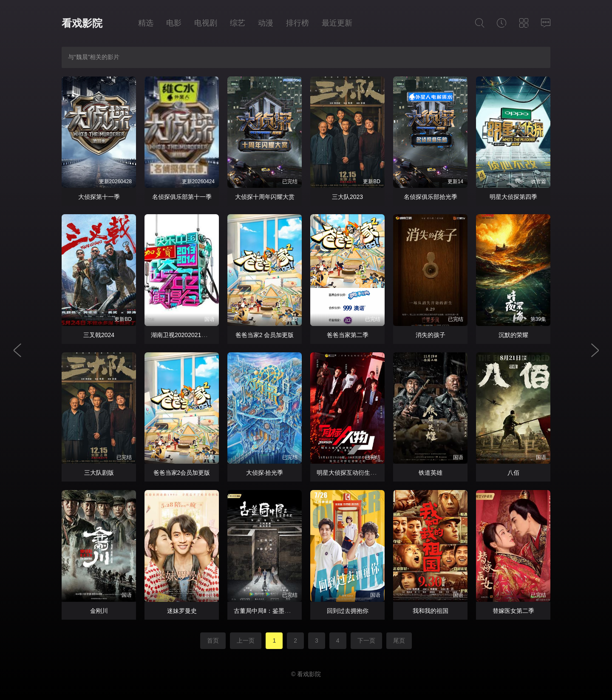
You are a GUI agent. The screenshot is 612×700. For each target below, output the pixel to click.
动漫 (266, 23)
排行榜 (297, 23)
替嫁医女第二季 (513, 611)
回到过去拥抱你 (348, 611)
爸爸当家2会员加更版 (182, 473)
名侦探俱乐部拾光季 (431, 197)
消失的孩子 (431, 335)
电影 (174, 23)
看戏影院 (82, 23)
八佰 (513, 473)
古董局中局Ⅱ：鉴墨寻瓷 (265, 611)
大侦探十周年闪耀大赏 (265, 197)
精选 (146, 23)
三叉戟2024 (99, 335)
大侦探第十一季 (99, 197)
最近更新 (337, 23)
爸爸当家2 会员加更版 (265, 335)
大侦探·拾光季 (265, 473)
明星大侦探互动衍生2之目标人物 (360, 473)
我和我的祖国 (431, 611)
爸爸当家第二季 (348, 335)
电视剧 (206, 23)
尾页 (399, 640)
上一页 (246, 640)
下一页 (366, 640)
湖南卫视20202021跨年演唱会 (191, 335)
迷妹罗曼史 (182, 611)
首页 (213, 640)
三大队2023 (347, 197)
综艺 (238, 23)
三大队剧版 (99, 473)
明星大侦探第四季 (513, 197)
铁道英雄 (431, 473)
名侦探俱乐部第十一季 (182, 197)
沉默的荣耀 (513, 335)
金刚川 (99, 611)
